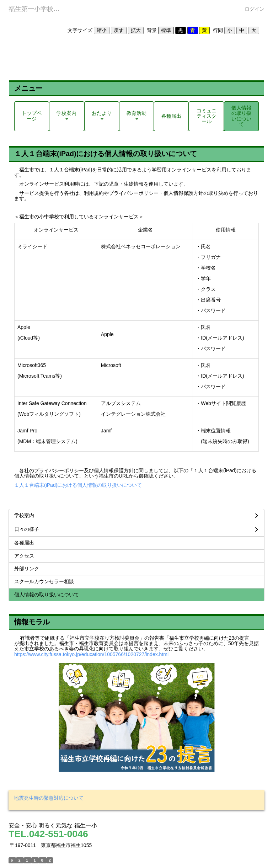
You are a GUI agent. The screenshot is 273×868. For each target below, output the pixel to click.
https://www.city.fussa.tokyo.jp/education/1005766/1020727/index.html (91, 654)
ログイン (255, 9)
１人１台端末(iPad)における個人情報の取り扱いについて (78, 485)
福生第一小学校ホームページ (39, 9)
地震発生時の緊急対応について (49, 798)
